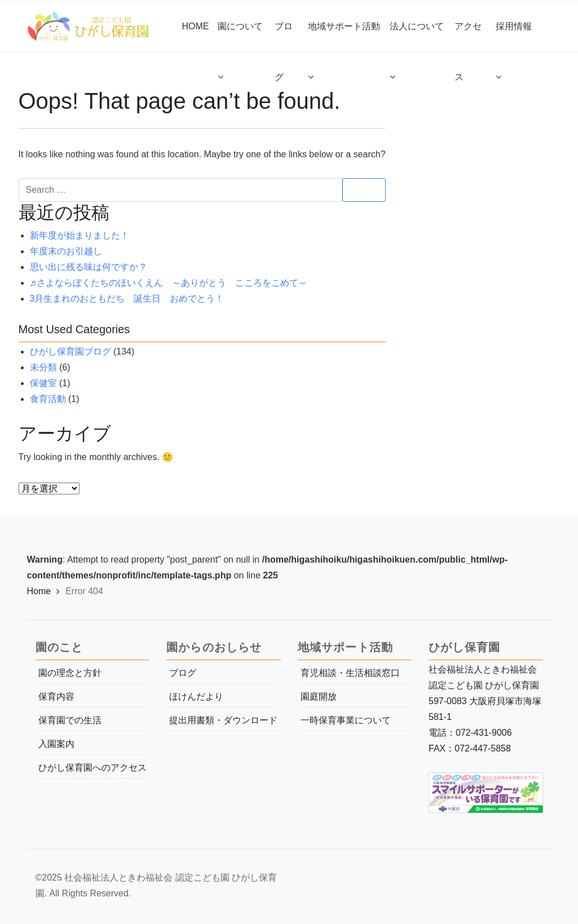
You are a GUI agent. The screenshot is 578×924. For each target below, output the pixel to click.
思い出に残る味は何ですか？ (89, 267)
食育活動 (48, 399)
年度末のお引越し (66, 251)
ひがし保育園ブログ (70, 352)
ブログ (183, 673)
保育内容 (56, 697)
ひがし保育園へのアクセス (92, 768)
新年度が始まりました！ (80, 235)
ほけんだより (196, 697)
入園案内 (56, 744)
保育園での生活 (70, 720)
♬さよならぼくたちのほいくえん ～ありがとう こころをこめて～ (169, 283)
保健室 (43, 383)
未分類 (43, 367)
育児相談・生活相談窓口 (350, 673)
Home (39, 591)
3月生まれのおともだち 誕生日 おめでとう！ (127, 299)
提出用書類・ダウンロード (223, 720)
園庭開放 (319, 697)
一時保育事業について (346, 720)
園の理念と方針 (70, 673)
